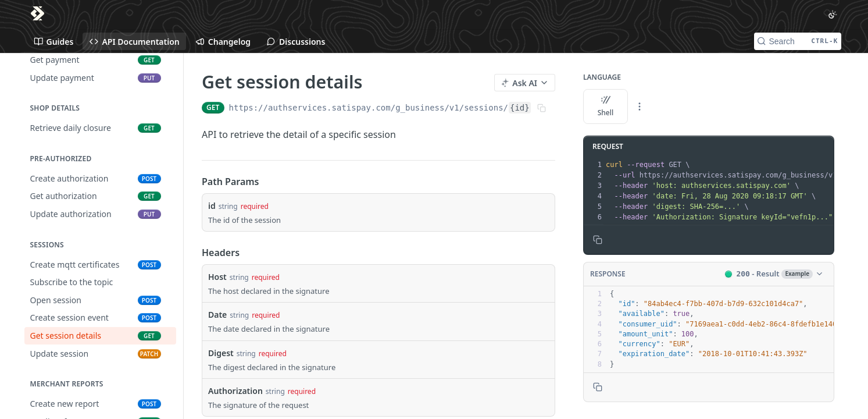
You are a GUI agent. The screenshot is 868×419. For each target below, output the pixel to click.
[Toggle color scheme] (833, 15)
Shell (605, 106)
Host (217, 277)
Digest (221, 353)
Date (217, 315)
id (212, 206)
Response (608, 274)
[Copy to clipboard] (598, 240)
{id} (520, 108)
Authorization (235, 391)
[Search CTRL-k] (798, 41)
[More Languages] (640, 106)
